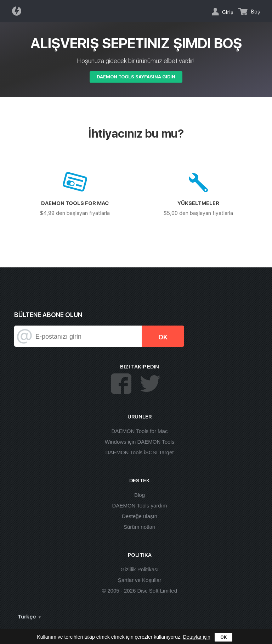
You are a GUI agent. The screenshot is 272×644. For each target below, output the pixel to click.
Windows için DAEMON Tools (140, 442)
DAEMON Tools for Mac (140, 431)
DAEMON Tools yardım (140, 506)
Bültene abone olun (48, 315)
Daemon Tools (19, 11)
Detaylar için (197, 637)
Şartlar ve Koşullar (140, 580)
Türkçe (27, 617)
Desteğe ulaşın (140, 516)
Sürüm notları (140, 527)
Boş (256, 12)
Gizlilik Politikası (140, 569)
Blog (140, 495)
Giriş (228, 12)
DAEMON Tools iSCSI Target (140, 452)
